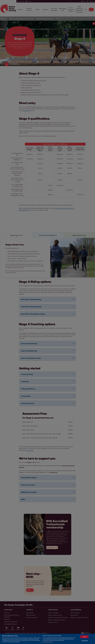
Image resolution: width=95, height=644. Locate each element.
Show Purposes (85, 641)
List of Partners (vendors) (48, 642)
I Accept (84, 637)
